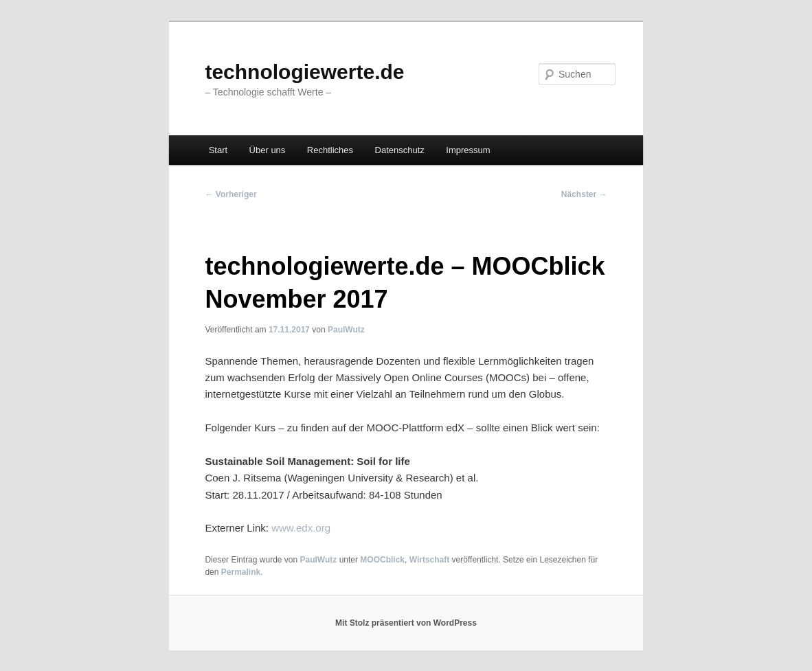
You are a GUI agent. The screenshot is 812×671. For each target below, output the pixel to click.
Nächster (584, 194)
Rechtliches (330, 150)
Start (218, 150)
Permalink (241, 572)
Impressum (468, 150)
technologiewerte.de (304, 72)
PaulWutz (346, 330)
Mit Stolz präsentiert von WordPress (406, 623)
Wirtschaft (430, 560)
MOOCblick (382, 560)
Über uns (268, 150)
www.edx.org (301, 528)
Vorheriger (230, 194)
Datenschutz (400, 150)
